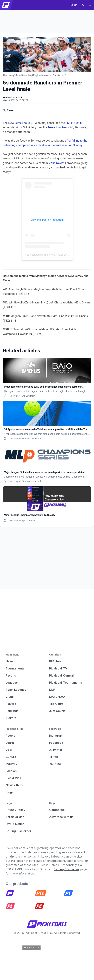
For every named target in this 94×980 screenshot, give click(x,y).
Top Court (56, 704)
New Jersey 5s (18, 123)
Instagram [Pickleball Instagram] (56, 736)
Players (11, 704)
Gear (9, 750)
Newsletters (14, 785)
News (10, 661)
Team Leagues (16, 690)
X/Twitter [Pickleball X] (56, 750)
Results (11, 675)
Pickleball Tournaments (66, 683)
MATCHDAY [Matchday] (58, 697)
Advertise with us (61, 817)
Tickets (11, 718)
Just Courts (57, 711)
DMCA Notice (15, 824)
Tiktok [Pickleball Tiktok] (54, 757)
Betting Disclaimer (18, 831)
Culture (11, 757)
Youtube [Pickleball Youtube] (55, 764)
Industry (11, 764)
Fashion (11, 771)
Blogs (10, 792)
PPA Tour (56, 661)
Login (74, 5)
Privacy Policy (15, 810)
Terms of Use (15, 817)
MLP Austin (74, 123)
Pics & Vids (13, 778)
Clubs (10, 697)
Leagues (12, 683)
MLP (52, 690)
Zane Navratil (57, 163)
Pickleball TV (58, 668)
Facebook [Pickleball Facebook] (56, 743)
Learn (10, 743)
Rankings (12, 711)
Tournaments (15, 668)
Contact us (57, 810)
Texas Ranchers (58, 127)
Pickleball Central (61, 675)
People (10, 736)
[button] (84, 5)
